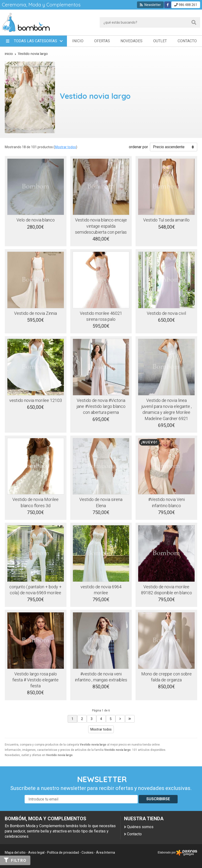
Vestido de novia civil (166, 313)
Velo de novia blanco (36, 220)
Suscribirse (158, 799)
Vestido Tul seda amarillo (166, 220)
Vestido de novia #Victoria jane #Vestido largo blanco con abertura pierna (101, 406)
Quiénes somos (140, 827)
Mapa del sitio (15, 852)
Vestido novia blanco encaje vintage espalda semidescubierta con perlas (101, 226)
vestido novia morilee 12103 (36, 400)
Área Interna (106, 852)
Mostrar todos (65, 147)
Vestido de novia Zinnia (35, 313)
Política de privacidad (63, 852)
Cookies (87, 852)
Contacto (134, 834)
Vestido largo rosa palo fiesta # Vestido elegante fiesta (35, 680)
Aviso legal (36, 852)
